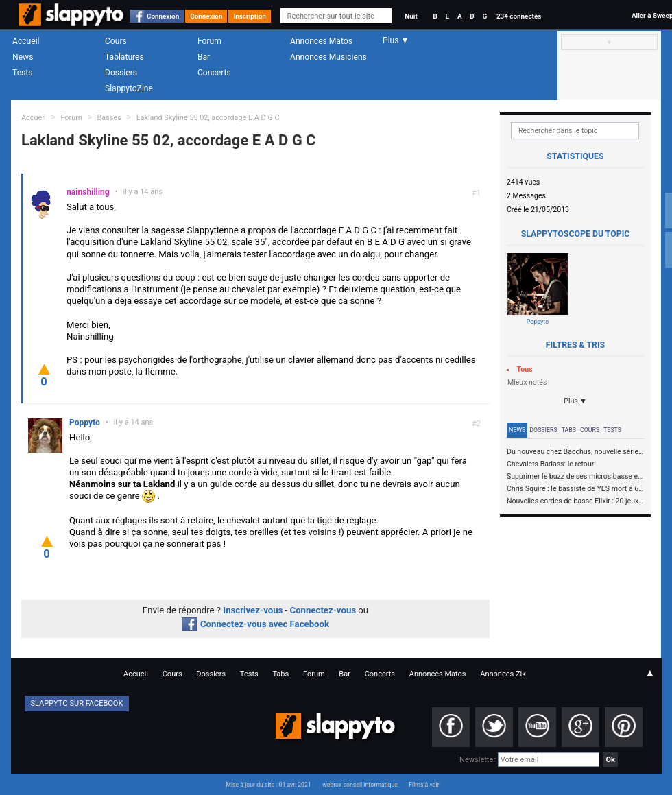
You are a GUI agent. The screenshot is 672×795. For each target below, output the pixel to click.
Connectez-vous (323, 610)
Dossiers (121, 73)
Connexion (163, 16)
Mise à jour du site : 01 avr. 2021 (268, 785)
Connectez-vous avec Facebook (255, 624)
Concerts (214, 73)
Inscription (250, 16)
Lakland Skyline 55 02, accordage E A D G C (208, 118)
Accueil (26, 41)
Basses (109, 118)
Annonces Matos (321, 41)
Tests (22, 73)
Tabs (569, 430)
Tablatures (124, 57)
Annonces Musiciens (328, 57)
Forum (209, 41)
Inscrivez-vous (253, 610)
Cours (116, 41)
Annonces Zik (503, 674)
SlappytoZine (129, 88)
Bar (204, 57)
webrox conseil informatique (360, 785)
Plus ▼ (575, 401)
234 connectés (519, 16)
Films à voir (424, 785)
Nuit (411, 16)
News (23, 57)
